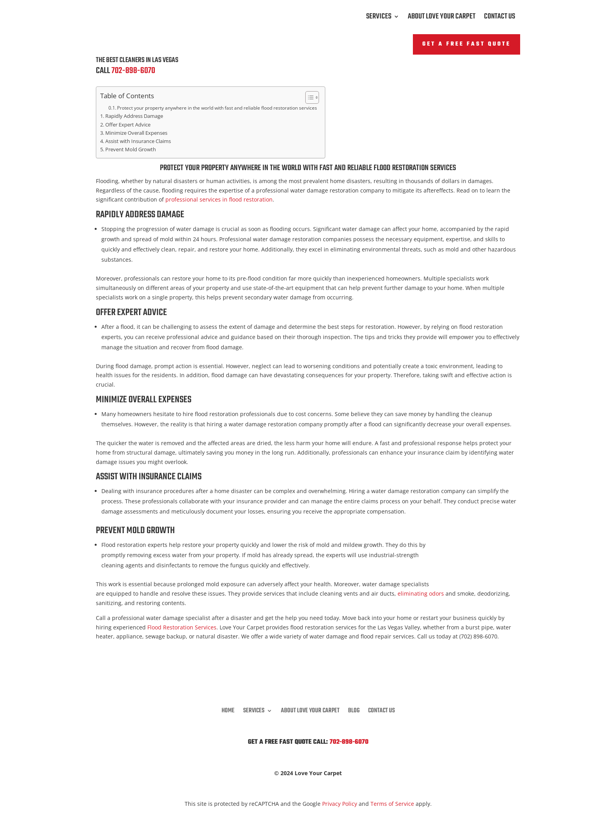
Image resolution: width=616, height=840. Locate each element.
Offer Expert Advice (128, 125)
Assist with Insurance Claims (138, 141)
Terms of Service (392, 804)
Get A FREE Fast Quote (467, 44)
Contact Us (500, 18)
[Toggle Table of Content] (308, 97)
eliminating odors (421, 593)
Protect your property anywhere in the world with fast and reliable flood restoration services (217, 108)
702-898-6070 (133, 71)
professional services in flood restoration (219, 199)
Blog (354, 710)
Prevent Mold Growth (131, 149)
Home (228, 710)
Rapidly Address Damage (134, 116)
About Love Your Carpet (442, 18)
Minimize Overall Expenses (136, 133)
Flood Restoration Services (182, 627)
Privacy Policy (340, 804)
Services (379, 18)
